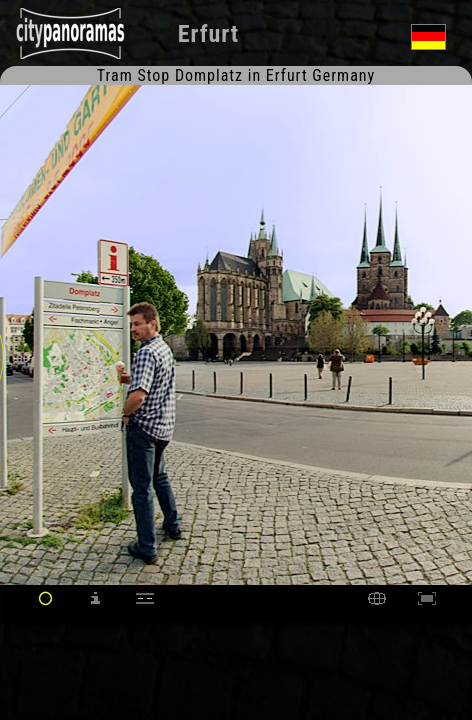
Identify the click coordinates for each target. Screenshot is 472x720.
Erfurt (209, 34)
